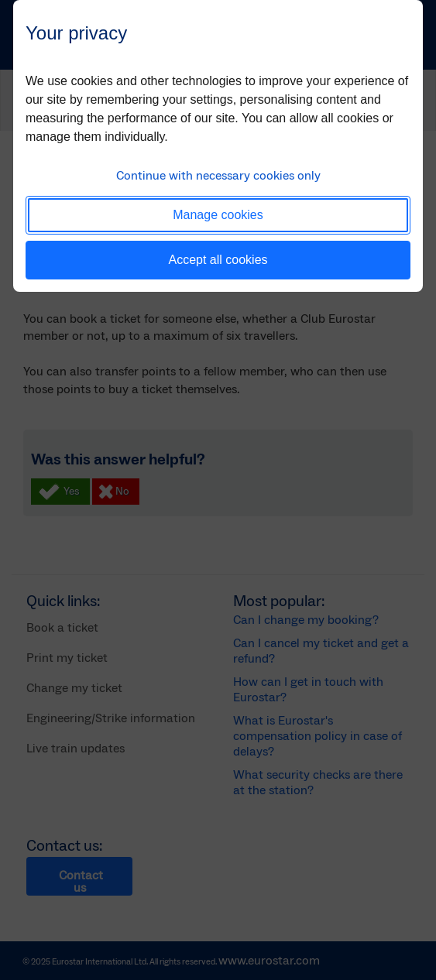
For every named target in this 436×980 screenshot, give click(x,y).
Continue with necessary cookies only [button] (218, 176)
